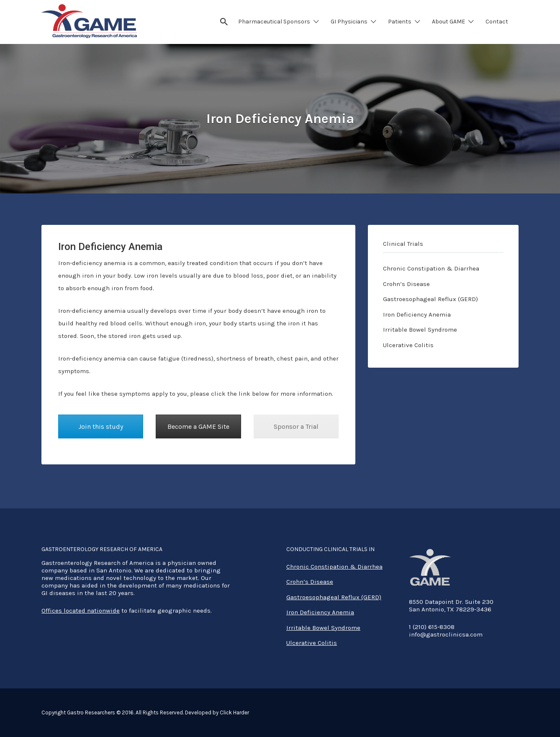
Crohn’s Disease (406, 284)
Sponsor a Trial (296, 426)
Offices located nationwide (81, 611)
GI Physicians (349, 22)
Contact (497, 22)
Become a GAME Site (198, 426)
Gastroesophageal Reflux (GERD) (430, 299)
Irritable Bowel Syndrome (420, 330)
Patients (400, 22)
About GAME (448, 22)
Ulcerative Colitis (408, 345)
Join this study (101, 426)
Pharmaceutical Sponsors (274, 22)
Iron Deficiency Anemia (417, 314)
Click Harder (234, 713)
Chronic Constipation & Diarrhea (431, 268)
